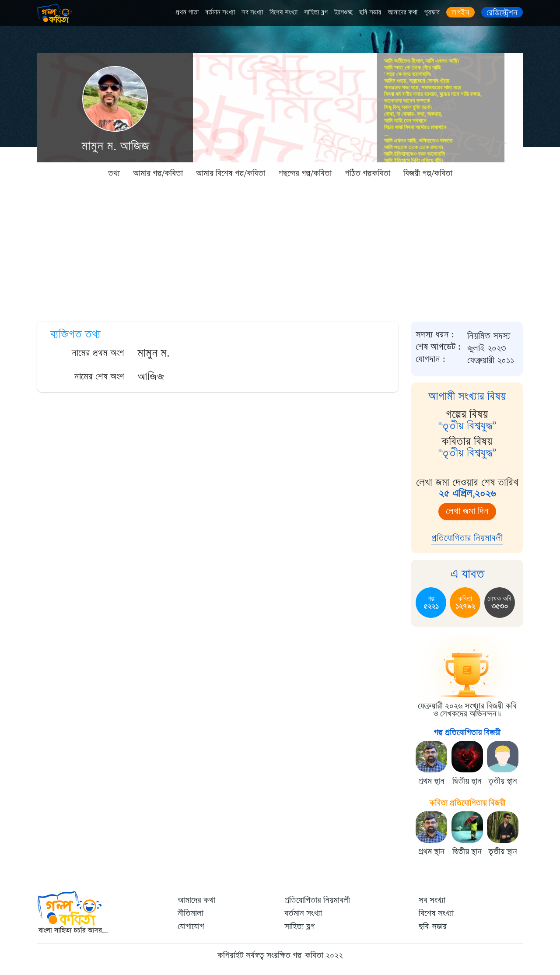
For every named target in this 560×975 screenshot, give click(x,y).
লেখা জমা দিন (467, 511)
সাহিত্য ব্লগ (316, 12)
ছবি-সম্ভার (370, 12)
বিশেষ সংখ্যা (283, 12)
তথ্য (114, 173)
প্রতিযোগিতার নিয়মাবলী (467, 538)
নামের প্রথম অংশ (98, 353)
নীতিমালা (191, 913)
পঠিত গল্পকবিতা (367, 173)
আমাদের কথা (402, 12)
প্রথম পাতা (187, 12)
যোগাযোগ (191, 926)
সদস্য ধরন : (435, 335)
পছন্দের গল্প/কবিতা (305, 173)
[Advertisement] (280, 249)
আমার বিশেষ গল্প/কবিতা (231, 173)
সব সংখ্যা (252, 12)
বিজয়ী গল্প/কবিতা (428, 173)
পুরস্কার (432, 12)
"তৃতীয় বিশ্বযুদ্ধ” (467, 426)
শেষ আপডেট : (438, 347)
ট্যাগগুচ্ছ (343, 12)
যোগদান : (430, 359)
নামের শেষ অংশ (99, 377)
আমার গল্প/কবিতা (158, 173)
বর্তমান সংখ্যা (220, 12)
